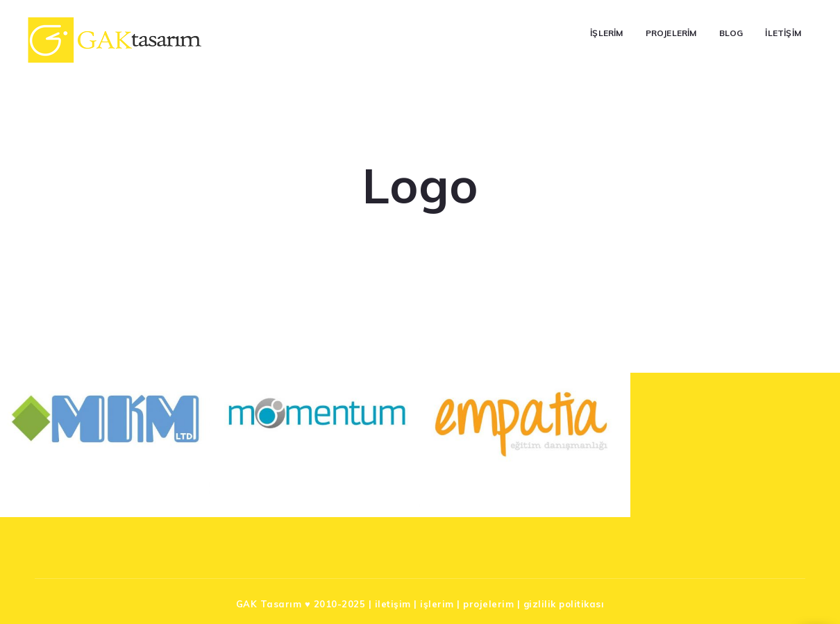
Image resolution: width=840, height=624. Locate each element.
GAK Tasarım (269, 604)
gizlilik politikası (564, 604)
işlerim (437, 604)
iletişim (393, 604)
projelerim (488, 604)
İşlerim (606, 33)
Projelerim (671, 33)
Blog (731, 33)
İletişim (783, 33)
